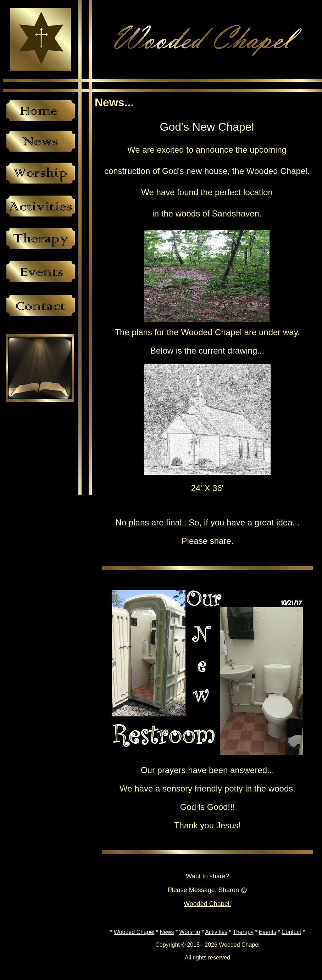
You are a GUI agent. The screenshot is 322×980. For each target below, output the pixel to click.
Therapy (243, 932)
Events (268, 932)
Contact (291, 932)
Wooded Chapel (134, 932)
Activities (216, 932)
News (167, 932)
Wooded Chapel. (207, 904)
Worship (190, 932)
